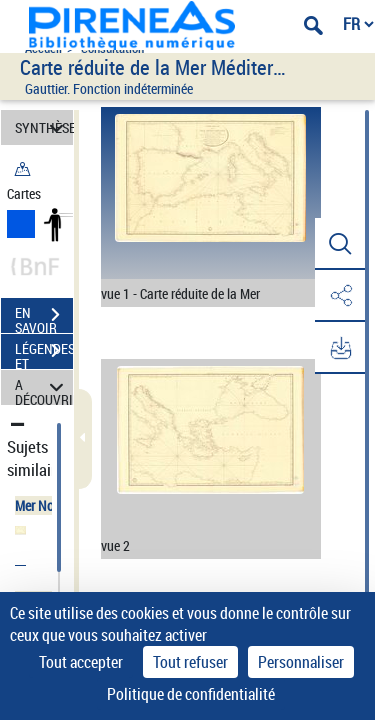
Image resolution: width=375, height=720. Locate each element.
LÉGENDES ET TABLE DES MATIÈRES (44, 353)
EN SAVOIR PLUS (44, 317)
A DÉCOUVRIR (44, 387)
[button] (340, 244)
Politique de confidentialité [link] (191, 694)
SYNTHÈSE (44, 127)
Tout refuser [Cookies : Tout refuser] (190, 662)
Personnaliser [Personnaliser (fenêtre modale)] (301, 662)
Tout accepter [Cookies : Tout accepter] (81, 662)
